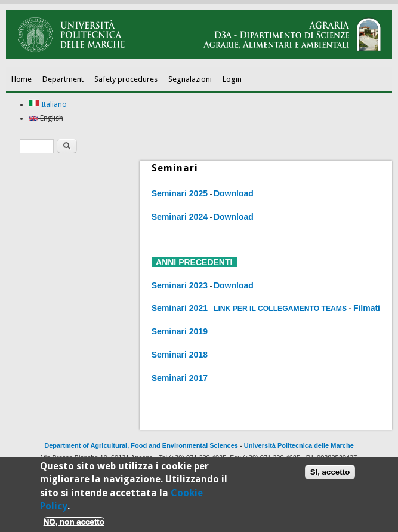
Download (234, 193)
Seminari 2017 (180, 378)
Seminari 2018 (180, 355)
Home (21, 79)
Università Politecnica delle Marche (299, 445)
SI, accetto (330, 474)
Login (232, 79)
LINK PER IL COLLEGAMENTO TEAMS (280, 309)
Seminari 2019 (180, 331)
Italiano (48, 104)
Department (63, 79)
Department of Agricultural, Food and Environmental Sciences (141, 445)
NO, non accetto (74, 523)
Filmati (367, 308)
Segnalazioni (190, 79)
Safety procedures (126, 79)
